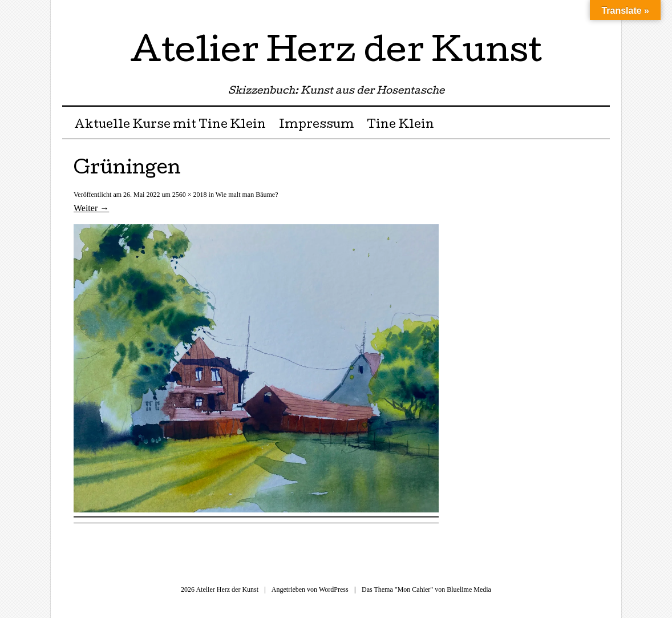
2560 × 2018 (190, 195)
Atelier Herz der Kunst (336, 54)
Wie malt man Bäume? (247, 195)
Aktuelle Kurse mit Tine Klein (170, 126)
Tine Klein (400, 126)
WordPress (334, 589)
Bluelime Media (469, 589)
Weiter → (91, 208)
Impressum (317, 126)
